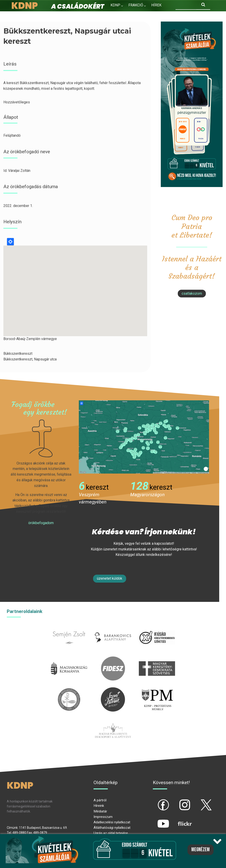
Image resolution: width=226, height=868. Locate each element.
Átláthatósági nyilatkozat (112, 828)
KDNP (115, 5)
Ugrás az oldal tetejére (111, 833)
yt (156, 820)
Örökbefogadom (41, 523)
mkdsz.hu (157, 659)
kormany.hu (69, 659)
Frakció (136, 5)
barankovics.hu (113, 628)
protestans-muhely (157, 690)
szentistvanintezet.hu (113, 690)
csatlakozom (192, 293)
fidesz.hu (113, 659)
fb (156, 801)
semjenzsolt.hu (69, 628)
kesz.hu (69, 690)
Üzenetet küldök (110, 578)
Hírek (156, 5)
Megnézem (201, 850)
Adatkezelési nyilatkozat (112, 822)
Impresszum (103, 817)
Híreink (99, 806)
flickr (179, 820)
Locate (10, 242)
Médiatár (100, 811)
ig (177, 801)
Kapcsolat (146, 15)
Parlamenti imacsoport (113, 721)
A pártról (100, 800)
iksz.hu (157, 628)
